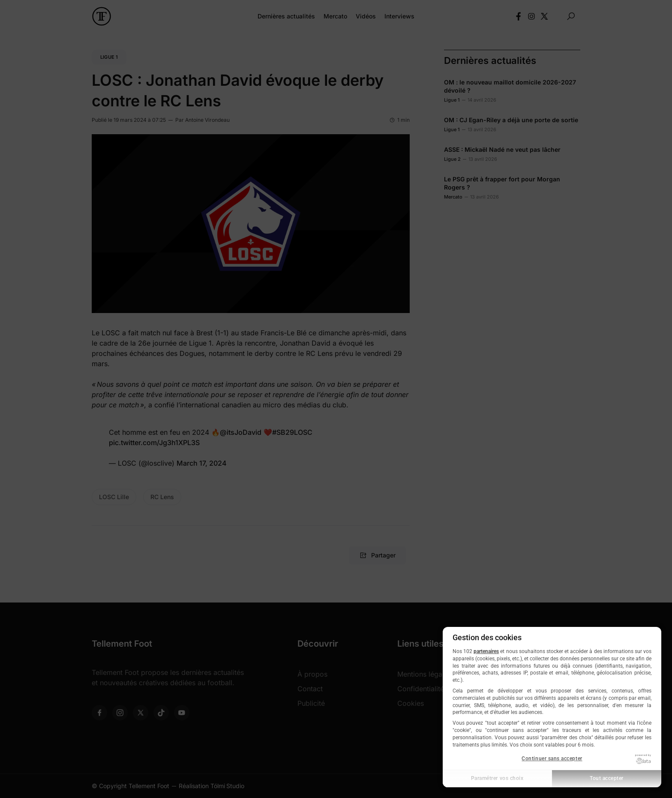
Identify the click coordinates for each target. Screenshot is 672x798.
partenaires (486, 651)
